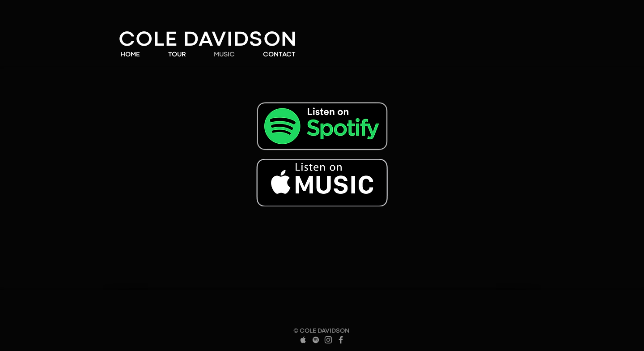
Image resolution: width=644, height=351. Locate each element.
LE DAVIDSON (225, 41)
